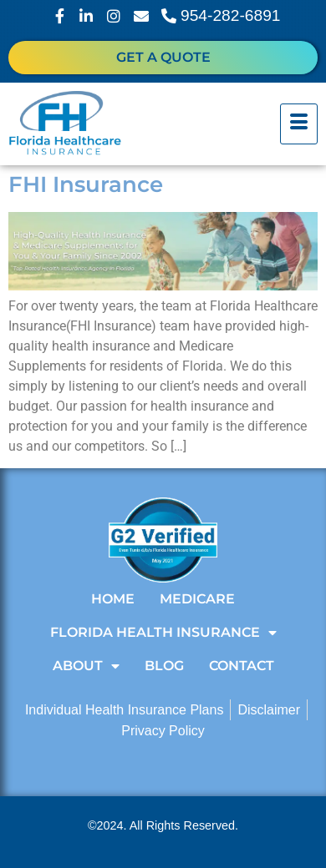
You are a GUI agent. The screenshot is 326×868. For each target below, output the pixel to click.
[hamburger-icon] (299, 124)
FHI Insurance (86, 184)
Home (113, 599)
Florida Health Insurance (163, 633)
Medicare (197, 599)
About (86, 666)
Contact (242, 666)
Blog (164, 666)
